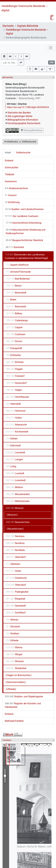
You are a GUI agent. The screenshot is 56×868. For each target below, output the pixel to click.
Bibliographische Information (23, 120)
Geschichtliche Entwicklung (24, 223)
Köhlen (12, 439)
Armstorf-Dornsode (18, 272)
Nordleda (15, 550)
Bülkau (14, 313)
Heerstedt (13, 404)
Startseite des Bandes (19, 113)
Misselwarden (18, 494)
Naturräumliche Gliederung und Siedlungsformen (25, 232)
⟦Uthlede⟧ (11, 689)
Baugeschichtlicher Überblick (24, 240)
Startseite (8, 26)
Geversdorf (16, 383)
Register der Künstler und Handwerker (23, 705)
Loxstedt (15, 473)
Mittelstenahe (18, 501)
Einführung (12, 202)
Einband (9, 161)
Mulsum (15, 508)
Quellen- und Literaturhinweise (24, 209)
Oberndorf (16, 557)
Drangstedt (14, 348)
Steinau (12, 620)
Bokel (11, 300)
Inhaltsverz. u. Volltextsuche (20, 142)
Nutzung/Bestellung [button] (31, 130)
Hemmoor (16, 411)
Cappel (14, 327)
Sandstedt (16, 606)
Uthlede (12, 640)
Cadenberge (17, 320)
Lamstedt (15, 452)
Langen (14, 459)
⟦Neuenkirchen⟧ (15, 529)
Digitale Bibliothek (28, 26)
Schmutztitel (11, 167)
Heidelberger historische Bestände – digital (27, 32)
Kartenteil (15, 247)
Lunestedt (16, 480)
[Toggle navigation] (51, 48)
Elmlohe (15, 362)
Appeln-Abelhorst (17, 265)
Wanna (14, 647)
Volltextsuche (23, 153)
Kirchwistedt (17, 432)
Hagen (14, 390)
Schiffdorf (16, 613)
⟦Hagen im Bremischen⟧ (19, 675)
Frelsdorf (15, 376)
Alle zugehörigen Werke (20, 116)
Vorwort (11, 195)
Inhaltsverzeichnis (16, 188)
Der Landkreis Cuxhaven (22, 216)
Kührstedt (13, 446)
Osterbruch (16, 578)
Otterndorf (16, 585)
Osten (13, 571)
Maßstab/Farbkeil (14, 721)
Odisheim (13, 564)
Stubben (12, 634)
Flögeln (14, 369)
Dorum (14, 341)
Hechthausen (17, 397)
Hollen (14, 418)
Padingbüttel (17, 592)
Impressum (11, 181)
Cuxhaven (16, 334)
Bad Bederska (18, 279)
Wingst (14, 654)
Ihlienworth (16, 425)
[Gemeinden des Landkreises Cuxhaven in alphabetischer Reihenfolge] (26, 256)
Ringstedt (15, 599)
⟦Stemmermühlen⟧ (16, 682)
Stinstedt (13, 627)
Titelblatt (9, 174)
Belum (14, 286)
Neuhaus (15, 536)
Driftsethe (13, 355)
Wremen (15, 661)
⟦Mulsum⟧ (12, 515)
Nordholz (15, 543)
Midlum (14, 487)
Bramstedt (16, 307)
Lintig (11, 466)
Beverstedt (16, 293)
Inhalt (8, 153)
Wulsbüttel (16, 668)
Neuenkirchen (18, 522)
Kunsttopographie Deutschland (24, 123)
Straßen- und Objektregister (24, 697)
